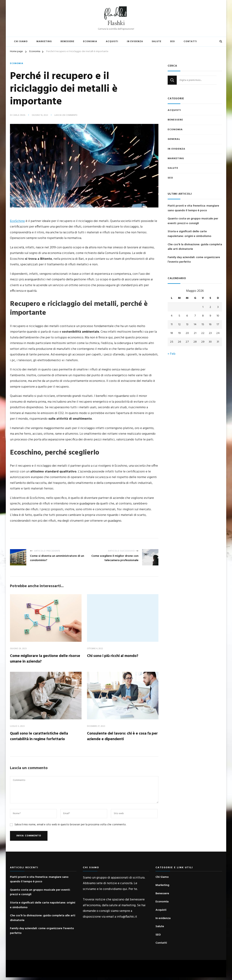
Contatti (190, 42)
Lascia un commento (66, 115)
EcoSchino (17, 220)
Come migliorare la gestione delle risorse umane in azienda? (43, 659)
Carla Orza (19, 115)
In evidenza (135, 42)
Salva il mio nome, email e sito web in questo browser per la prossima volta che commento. (70, 827)
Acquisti (112, 42)
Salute (157, 42)
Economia (90, 42)
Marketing (44, 42)
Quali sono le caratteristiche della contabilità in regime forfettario (43, 738)
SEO (172, 42)
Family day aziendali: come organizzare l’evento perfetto (194, 260)
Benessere (67, 42)
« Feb (172, 354)
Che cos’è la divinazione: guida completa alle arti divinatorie (195, 247)
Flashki (116, 23)
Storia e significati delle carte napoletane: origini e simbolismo (189, 234)
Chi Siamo (21, 42)
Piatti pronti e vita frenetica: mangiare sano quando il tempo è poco (193, 208)
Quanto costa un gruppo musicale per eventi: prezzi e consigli (193, 221)
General (174, 139)
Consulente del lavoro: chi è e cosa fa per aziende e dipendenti (121, 738)
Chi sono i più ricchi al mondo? (116, 656)
